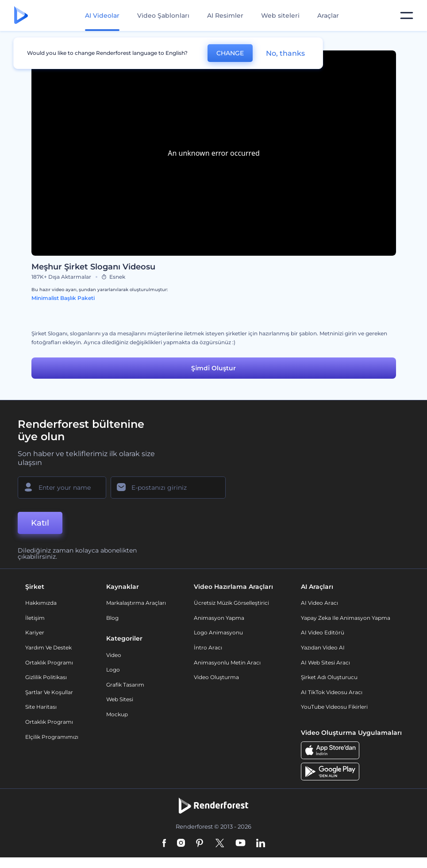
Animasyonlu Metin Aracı (227, 663)
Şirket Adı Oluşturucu (329, 677)
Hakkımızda (41, 603)
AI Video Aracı (319, 603)
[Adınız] (62, 488)
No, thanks (285, 53)
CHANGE (230, 53)
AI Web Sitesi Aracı (325, 663)
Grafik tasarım (125, 685)
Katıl (40, 523)
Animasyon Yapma (219, 618)
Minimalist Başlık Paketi (63, 298)
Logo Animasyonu (218, 632)
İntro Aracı (208, 647)
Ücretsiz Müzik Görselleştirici (231, 603)
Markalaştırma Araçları (136, 603)
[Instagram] (181, 844)
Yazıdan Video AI (323, 647)
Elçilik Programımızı (52, 737)
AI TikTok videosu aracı (332, 692)
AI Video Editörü (323, 632)
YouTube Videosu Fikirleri (334, 707)
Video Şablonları (163, 15)
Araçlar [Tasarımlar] (328, 15)
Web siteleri (280, 15)
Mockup (117, 714)
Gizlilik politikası (46, 677)
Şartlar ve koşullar (49, 692)
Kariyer (35, 632)
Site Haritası (41, 707)
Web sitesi (120, 699)
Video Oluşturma (216, 677)
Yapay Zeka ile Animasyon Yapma (346, 618)
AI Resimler (225, 15)
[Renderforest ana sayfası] (21, 16)
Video (114, 655)
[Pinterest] (200, 844)
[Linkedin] (261, 844)
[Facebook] (164, 844)
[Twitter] (220, 844)
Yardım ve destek (48, 647)
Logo (113, 670)
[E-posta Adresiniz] (168, 488)
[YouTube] (240, 844)
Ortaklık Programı (49, 663)
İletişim (35, 618)
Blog (112, 618)
